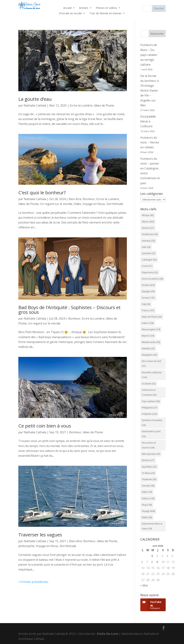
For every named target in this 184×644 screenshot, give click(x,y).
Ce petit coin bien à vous (45, 426)
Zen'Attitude (115, 204)
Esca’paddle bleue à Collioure (148, 121)
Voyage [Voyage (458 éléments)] (148, 511)
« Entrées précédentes (33, 582)
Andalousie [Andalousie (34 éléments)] (150, 234)
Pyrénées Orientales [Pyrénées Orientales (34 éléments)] (152, 423)
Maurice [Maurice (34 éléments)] (148, 336)
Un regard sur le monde (56, 204)
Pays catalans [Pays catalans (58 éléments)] (151, 401)
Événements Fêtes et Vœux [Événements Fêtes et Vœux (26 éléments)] (152, 526)
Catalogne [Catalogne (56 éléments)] (149, 260)
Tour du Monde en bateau (105, 13)
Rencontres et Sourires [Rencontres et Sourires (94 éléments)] (149, 445)
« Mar (144, 585)
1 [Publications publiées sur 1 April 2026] (152, 556)
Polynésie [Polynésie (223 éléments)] (149, 414)
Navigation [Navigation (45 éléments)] (149, 355)
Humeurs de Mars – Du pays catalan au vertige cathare (149, 55)
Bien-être (75, 199)
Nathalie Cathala (35, 105)
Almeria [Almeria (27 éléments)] (148, 228)
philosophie (26, 546)
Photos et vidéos (106, 8)
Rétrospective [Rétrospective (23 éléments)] (151, 454)
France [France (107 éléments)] (148, 310)
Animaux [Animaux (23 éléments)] (148, 241)
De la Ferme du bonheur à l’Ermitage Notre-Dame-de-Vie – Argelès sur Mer (149, 91)
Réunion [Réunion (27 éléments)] (148, 460)
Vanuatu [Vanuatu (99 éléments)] (148, 486)
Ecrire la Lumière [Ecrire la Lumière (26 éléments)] (152, 279)
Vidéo (77, 204)
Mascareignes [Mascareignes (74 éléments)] (151, 329)
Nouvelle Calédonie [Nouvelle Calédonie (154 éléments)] (152, 375)
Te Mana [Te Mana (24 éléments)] (148, 473)
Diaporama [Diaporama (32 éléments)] (150, 272)
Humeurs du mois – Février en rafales (150, 142)
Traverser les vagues (40, 535)
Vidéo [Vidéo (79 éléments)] (147, 492)
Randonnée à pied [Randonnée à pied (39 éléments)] (151, 434)
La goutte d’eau (35, 99)
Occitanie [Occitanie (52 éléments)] (149, 384)
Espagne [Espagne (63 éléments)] (148, 291)
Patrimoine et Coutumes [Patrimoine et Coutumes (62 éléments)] (149, 392)
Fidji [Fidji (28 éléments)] (146, 304)
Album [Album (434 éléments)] (148, 222)
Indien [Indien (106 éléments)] (148, 323)
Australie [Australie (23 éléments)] (148, 253)
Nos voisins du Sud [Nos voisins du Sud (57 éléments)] (151, 364)
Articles (84, 8)
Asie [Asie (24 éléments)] (146, 247)
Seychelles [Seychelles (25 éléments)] (149, 467)
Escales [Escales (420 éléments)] (148, 285)
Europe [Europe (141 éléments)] (148, 298)
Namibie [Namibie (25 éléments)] (148, 348)
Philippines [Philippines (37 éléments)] (149, 408)
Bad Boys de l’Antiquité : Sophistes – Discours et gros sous (69, 310)
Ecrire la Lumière (81, 105)
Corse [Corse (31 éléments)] (147, 266)
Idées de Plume (104, 105)
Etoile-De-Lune (108, 634)
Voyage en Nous (94, 204)
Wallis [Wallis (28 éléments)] (147, 517)
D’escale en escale (70, 13)
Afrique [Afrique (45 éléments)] (148, 215)
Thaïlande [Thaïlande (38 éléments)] (149, 479)
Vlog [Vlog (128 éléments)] (147, 505)
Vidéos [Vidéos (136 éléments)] (148, 498)
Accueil (67, 8)
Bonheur (89, 199)
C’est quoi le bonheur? (42, 192)
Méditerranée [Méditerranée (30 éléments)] (151, 342)
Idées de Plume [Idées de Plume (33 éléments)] (152, 317)
